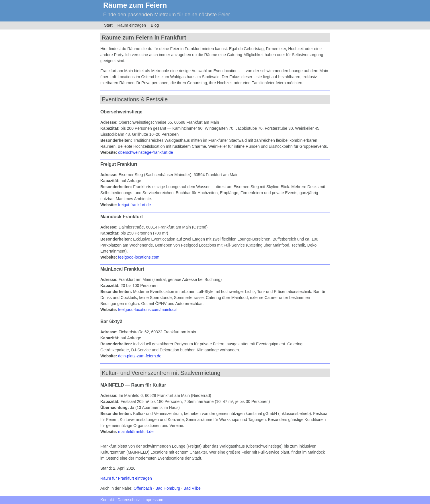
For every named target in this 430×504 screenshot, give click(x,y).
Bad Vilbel (192, 488)
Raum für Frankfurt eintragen (126, 478)
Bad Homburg (168, 488)
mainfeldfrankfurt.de (136, 432)
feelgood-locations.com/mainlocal (148, 310)
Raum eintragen (132, 25)
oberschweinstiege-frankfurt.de (145, 152)
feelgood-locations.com (139, 257)
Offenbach (143, 488)
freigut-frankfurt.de (134, 205)
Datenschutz (129, 500)
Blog (155, 25)
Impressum (153, 500)
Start (108, 25)
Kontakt (107, 500)
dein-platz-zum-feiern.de (140, 356)
